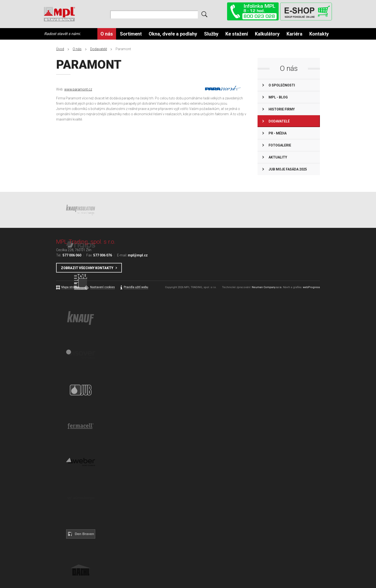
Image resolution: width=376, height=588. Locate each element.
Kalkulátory (267, 34)
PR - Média (278, 133)
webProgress (311, 287)
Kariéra (294, 34)
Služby (211, 34)
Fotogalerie (280, 145)
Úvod (60, 49)
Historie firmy (282, 109)
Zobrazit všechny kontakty (87, 268)
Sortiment (131, 34)
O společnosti (282, 85)
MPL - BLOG (278, 97)
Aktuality (278, 157)
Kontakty (319, 34)
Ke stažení (237, 34)
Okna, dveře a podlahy (173, 34)
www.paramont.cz (78, 89)
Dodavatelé (99, 49)
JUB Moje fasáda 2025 (288, 169)
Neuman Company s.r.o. (267, 287)
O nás (107, 34)
